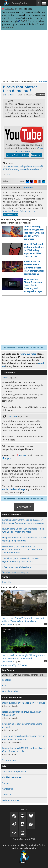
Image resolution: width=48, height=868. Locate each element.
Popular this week (12, 515)
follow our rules (28, 354)
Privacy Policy (31, 845)
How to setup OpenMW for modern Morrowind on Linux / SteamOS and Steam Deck (24, 618)
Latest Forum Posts (12, 698)
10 (46, 624)
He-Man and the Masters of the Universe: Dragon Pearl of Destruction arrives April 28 (34, 268)
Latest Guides (9, 587)
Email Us (6, 582)
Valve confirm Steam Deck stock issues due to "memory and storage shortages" (34, 285)
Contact (6, 577)
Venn (5, 377)
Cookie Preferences (12, 777)
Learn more (42, 82)
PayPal (22, 21)
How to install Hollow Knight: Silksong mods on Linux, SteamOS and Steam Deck (24, 655)
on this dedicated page (14, 489)
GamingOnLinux (20, 3)
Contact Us (8, 789)
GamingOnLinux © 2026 (24, 839)
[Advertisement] (24, 55)
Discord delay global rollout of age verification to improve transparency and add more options (22, 550)
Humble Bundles (10, 691)
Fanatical (7, 680)
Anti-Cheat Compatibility (14, 772)
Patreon (22, 455)
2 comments (41, 94)
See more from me (11, 214)
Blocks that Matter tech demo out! (20, 89)
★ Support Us (24, 507)
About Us (7, 795)
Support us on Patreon (14, 9)
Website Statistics (11, 800)
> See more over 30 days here (17, 567)
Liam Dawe (10, 95)
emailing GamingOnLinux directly (19, 211)
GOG (37, 24)
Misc (9, 174)
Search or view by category (15, 572)
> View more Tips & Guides (14, 665)
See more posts (10, 760)
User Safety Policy (27, 848)
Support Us (8, 783)
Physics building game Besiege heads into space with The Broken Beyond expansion (34, 233)
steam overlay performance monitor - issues (24, 703)
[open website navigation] (44, 3)
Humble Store (8, 27)
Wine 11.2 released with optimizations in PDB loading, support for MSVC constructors (34, 250)
